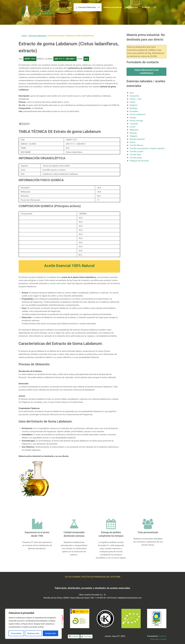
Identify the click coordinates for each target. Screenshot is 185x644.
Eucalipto (134, 111)
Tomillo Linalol (136, 151)
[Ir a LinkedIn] (74, 636)
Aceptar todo (50, 633)
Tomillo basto (136, 158)
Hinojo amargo (136, 121)
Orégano (133, 105)
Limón (133, 127)
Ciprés (132, 102)
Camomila (134, 96)
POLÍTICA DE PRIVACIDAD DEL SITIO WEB (101, 577)
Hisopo (133, 117)
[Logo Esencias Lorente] (39, 12)
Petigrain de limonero (139, 161)
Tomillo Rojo (135, 155)
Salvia (132, 142)
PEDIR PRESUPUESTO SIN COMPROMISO (147, 72)
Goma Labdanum (138, 114)
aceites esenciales (58, 283)
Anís (132, 93)
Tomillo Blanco (136, 145)
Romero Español (137, 139)
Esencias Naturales (37, 36)
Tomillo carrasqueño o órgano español (147, 148)
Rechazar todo (33, 633)
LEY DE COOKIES (73, 577)
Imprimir (24, 124)
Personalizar (16, 633)
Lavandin (134, 124)
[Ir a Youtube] (86, 636)
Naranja (133, 133)
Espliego (133, 108)
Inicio (24, 36)
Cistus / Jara (135, 99)
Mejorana (134, 130)
